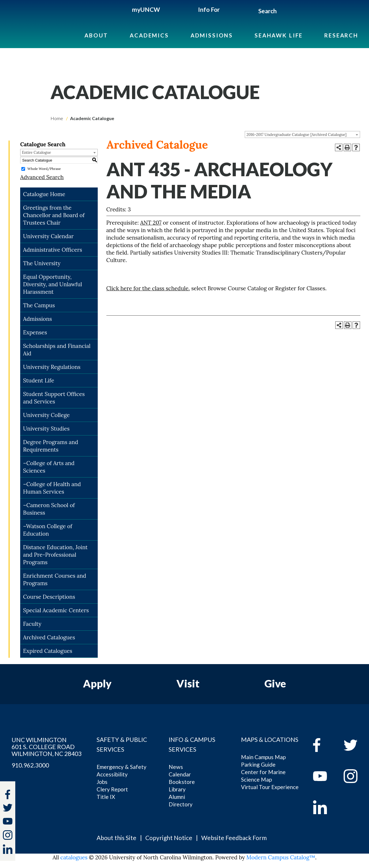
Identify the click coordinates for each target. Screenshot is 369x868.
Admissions (212, 35)
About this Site (116, 838)
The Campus (39, 305)
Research (341, 35)
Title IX (106, 797)
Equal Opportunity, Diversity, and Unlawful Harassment (53, 284)
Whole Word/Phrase (44, 169)
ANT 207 (151, 223)
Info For (209, 9)
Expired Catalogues (48, 651)
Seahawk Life (279, 35)
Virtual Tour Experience (270, 787)
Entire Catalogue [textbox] (36, 152)
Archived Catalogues (49, 637)
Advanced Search (42, 177)
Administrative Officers (53, 250)
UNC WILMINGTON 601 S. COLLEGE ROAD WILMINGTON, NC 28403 (47, 747)
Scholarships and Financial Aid (57, 350)
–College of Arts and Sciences (49, 467)
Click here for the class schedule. (148, 288)
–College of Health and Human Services (52, 488)
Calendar (180, 774)
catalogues (74, 857)
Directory (181, 804)
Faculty (32, 624)
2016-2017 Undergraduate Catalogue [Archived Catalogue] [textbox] (296, 135)
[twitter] (8, 809)
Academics (149, 35)
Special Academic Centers (56, 610)
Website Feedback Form (234, 838)
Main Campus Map (263, 757)
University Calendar (48, 236)
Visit (188, 683)
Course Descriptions (49, 597)
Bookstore (182, 782)
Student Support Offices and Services (54, 398)
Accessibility (112, 774)
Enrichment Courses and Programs (55, 579)
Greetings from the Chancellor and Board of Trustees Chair (54, 215)
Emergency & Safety (122, 767)
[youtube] (324, 776)
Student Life (39, 380)
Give (275, 683)
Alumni (177, 797)
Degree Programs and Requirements (51, 446)
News (176, 767)
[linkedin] (324, 807)
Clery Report (112, 789)
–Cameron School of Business (49, 509)
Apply (97, 683)
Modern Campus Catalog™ (281, 857)
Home (57, 118)
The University (42, 263)
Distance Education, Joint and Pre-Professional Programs (55, 555)
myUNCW (146, 9)
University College (46, 415)
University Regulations (52, 367)
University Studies (46, 429)
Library (177, 789)
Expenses (35, 332)
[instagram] (8, 835)
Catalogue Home (44, 194)
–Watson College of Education (48, 530)
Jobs (102, 782)
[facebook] (324, 745)
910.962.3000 (30, 765)
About (96, 35)
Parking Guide (258, 764)
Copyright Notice (169, 838)
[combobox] (302, 134)
